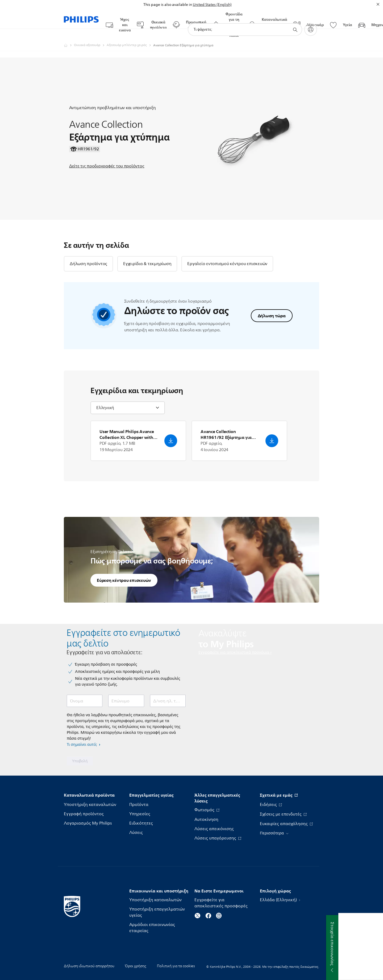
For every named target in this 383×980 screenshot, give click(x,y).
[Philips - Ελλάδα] (69, 35)
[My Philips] (311, 19)
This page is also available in (168, 5)
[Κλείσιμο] (378, 4)
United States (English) (212, 5)
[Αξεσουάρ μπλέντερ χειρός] (130, 35)
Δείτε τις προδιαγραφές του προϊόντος (107, 156)
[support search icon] (295, 19)
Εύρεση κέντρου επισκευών (124, 570)
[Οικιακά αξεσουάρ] (90, 35)
